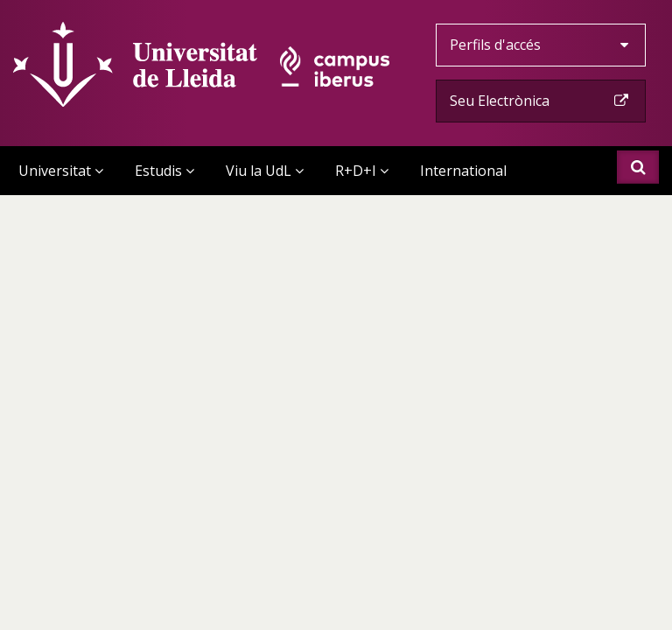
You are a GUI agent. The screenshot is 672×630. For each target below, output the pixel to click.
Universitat (61, 171)
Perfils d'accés (541, 45)
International (463, 171)
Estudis (164, 171)
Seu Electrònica (541, 101)
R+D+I (362, 171)
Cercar (638, 167)
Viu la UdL (265, 171)
